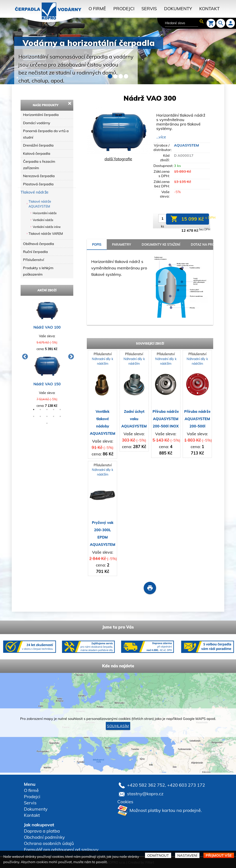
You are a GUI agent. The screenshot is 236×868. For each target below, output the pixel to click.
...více (161, 137)
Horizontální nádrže (45, 213)
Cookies (125, 802)
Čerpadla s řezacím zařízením (39, 165)
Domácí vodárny (37, 123)
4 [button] (54, 410)
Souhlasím (118, 726)
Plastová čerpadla (38, 184)
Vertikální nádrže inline (47, 227)
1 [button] (34, 410)
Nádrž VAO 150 (47, 384)
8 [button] (47, 416)
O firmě (97, 9)
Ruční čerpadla (35, 252)
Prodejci (124, 9)
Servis (149, 9)
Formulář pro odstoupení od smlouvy (61, 849)
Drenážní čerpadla (38, 145)
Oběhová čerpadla (39, 244)
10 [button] (60, 416)
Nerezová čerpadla (39, 176)
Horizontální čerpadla (41, 115)
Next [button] (70, 356)
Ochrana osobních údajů (49, 843)
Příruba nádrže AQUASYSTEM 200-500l (197, 419)
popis (97, 245)
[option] (47, 356)
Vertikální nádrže (43, 220)
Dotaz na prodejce (207, 245)
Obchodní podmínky (44, 837)
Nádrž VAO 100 (47, 327)
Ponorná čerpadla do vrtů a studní (46, 134)
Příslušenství (34, 260)
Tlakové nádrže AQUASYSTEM (40, 204)
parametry (122, 245)
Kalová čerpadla (37, 153)
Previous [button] (24, 356)
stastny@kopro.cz (145, 793)
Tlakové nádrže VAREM (46, 234)
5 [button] (60, 410)
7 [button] (40, 416)
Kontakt (209, 9)
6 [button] (34, 416)
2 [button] (40, 410)
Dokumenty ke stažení (161, 245)
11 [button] (47, 423)
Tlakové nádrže (35, 192)
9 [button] (54, 416)
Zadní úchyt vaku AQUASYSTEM (134, 419)
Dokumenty (178, 9)
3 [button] (47, 410)
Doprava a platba (42, 831)
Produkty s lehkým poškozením (38, 271)
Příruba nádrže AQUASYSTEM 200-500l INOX (166, 419)
